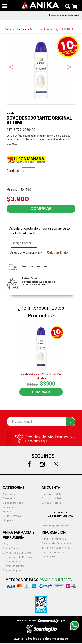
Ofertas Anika (10, 548)
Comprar (41, 392)
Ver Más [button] (12, 144)
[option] (41, 70)
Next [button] (69, 67)
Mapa (6, 544)
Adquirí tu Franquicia (54, 539)
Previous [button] (11, 67)
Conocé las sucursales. (35, 284)
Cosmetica (9, 498)
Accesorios (10, 494)
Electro (7, 512)
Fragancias (9, 507)
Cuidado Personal (13, 503)
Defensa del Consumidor (56, 543)
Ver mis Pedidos (51, 503)
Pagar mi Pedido (52, 494)
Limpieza (8, 520)
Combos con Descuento (17, 553)
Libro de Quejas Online (55, 526)
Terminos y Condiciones (56, 548)
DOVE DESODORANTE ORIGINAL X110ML (41, 376)
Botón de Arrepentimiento (60, 515)
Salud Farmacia (12, 516)
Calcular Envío (57, 252)
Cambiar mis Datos (53, 498)
